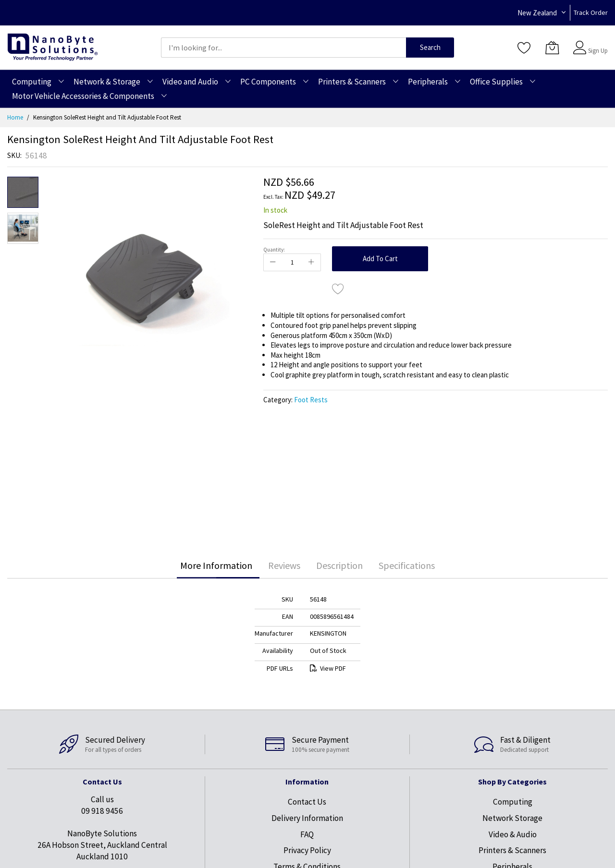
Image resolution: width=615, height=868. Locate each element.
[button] (23, 228)
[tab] (216, 566)
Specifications (407, 565)
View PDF (328, 668)
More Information (216, 565)
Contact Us (307, 802)
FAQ (307, 834)
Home (15, 117)
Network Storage (512, 818)
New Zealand (537, 13)
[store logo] (53, 47)
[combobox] (283, 48)
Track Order (591, 12)
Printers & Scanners (512, 850)
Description (339, 565)
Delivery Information (307, 818)
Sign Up (598, 51)
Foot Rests (311, 400)
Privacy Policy (307, 850)
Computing (513, 802)
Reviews (284, 565)
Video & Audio (513, 834)
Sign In (597, 43)
